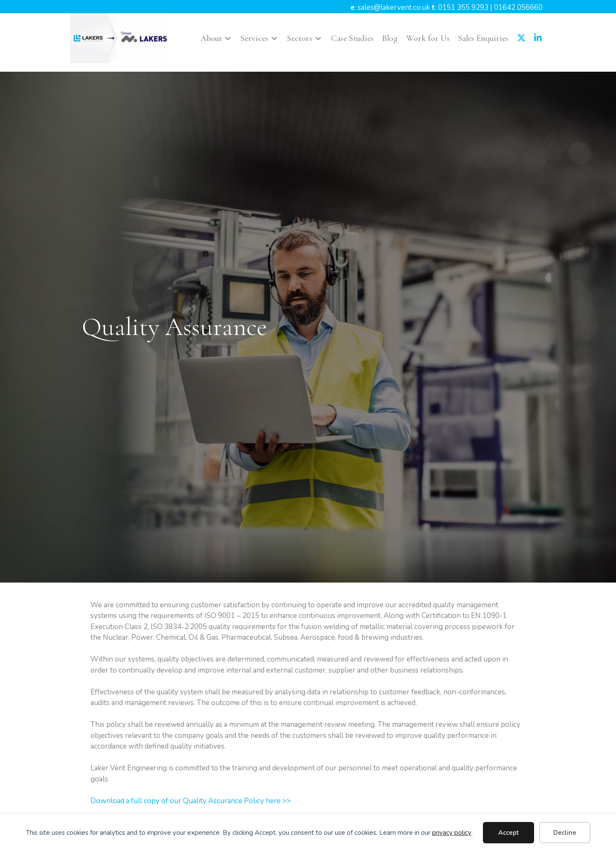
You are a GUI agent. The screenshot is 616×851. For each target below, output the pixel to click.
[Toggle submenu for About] (228, 38)
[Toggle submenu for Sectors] (318, 38)
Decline (565, 833)
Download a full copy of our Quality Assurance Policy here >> (191, 801)
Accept (508, 833)
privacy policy (452, 833)
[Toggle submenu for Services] (274, 38)
